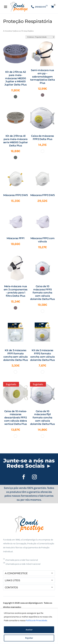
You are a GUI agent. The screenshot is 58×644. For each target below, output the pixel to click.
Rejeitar (29, 638)
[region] (29, 626)
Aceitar (29, 630)
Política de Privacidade (36, 620)
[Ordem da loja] (40, 37)
